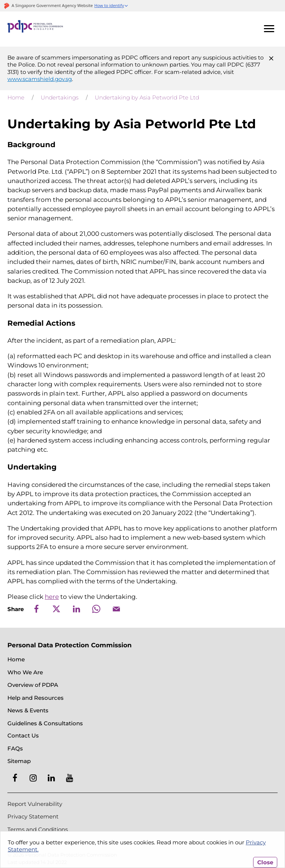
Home (16, 97)
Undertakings (60, 97)
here (52, 597)
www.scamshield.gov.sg (40, 79)
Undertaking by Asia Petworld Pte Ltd (147, 97)
